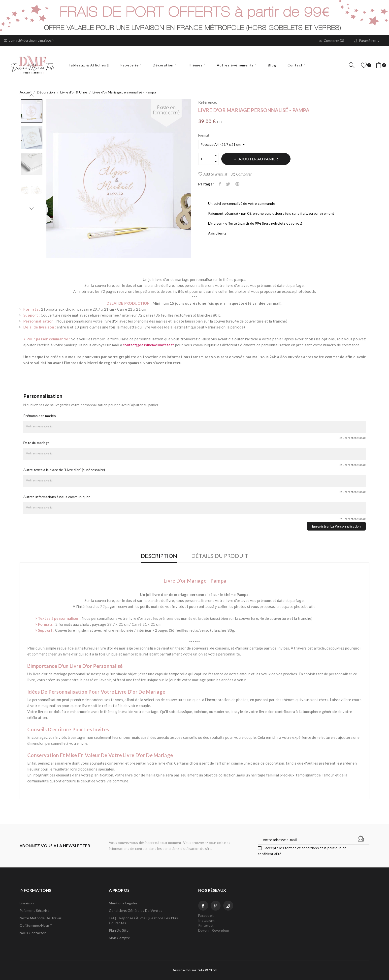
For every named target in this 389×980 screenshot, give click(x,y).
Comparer (241, 174)
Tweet (229, 184)
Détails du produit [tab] (221, 556)
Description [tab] (158, 556)
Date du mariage (36, 443)
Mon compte (119, 938)
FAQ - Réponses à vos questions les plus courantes (143, 920)
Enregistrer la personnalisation (336, 526)
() (365, 65)
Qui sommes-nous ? (36, 925)
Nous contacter (33, 933)
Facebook (203, 906)
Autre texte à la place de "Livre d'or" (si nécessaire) (64, 470)
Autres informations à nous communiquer (57, 497)
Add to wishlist (213, 174)
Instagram (228, 906)
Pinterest (239, 184)
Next (32, 208)
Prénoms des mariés (40, 416)
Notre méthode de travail (41, 918)
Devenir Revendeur (214, 930)
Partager (220, 184)
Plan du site (119, 930)
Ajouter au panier (259, 159)
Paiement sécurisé (35, 910)
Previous (32, 95)
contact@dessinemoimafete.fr (29, 41)
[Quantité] (206, 159)
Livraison (27, 903)
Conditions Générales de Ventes (136, 910)
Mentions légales (123, 903)
